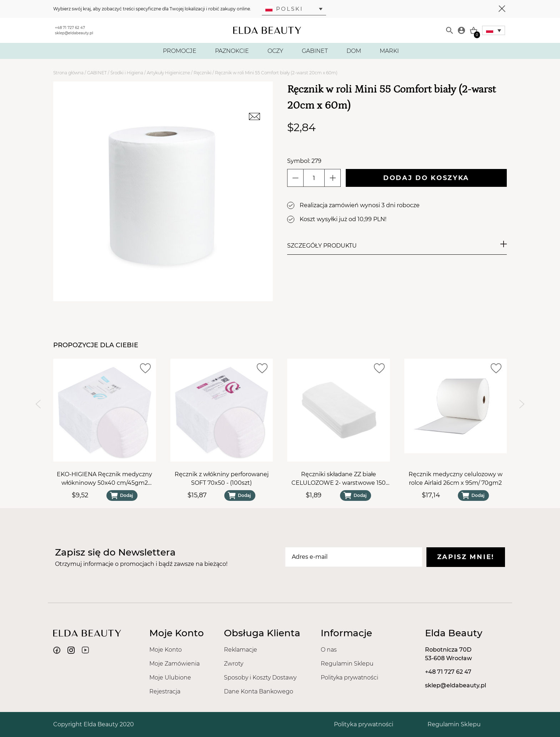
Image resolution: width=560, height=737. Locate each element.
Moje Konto (166, 650)
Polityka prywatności (349, 678)
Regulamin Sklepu (347, 664)
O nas (329, 650)
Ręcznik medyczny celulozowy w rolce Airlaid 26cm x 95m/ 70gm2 (456, 479)
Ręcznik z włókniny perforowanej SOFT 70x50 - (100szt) (222, 479)
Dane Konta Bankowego (259, 691)
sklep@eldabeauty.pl (74, 33)
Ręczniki (202, 73)
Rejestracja (165, 691)
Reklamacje (241, 650)
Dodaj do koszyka (426, 178)
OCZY (275, 51)
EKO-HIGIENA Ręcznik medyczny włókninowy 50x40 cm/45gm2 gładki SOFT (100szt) (104, 479)
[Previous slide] (38, 404)
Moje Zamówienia (174, 664)
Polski (284, 9)
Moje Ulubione (170, 678)
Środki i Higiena (127, 73)
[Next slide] (522, 404)
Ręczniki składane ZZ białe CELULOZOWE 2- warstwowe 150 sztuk (339, 479)
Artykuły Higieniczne (168, 73)
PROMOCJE (180, 51)
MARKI (389, 51)
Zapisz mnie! (466, 557)
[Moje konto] (461, 30)
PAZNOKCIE (232, 51)
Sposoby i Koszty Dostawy (260, 678)
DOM (354, 51)
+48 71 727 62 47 (70, 28)
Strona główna (68, 73)
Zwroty (234, 664)
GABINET (315, 51)
